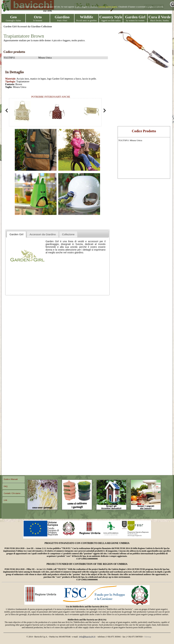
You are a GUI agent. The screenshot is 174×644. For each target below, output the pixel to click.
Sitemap (148, 637)
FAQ (6, 486)
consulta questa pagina (108, 7)
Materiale (10, 79)
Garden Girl (10, 27)
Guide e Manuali (11, 479)
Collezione (47, 27)
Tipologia (10, 82)
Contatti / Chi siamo (12, 493)
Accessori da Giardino (29, 27)
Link (5, 500)
